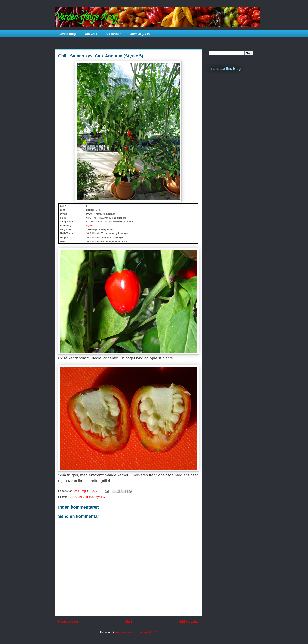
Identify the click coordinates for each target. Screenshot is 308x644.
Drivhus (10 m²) (141, 34)
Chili (80, 497)
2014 (73, 497)
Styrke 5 (100, 497)
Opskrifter (113, 34)
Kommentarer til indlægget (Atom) (136, 632)
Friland (89, 497)
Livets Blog (67, 34)
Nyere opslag (68, 621)
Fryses (89, 225)
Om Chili (91, 34)
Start (128, 621)
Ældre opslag (189, 621)
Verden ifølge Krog (86, 18)
